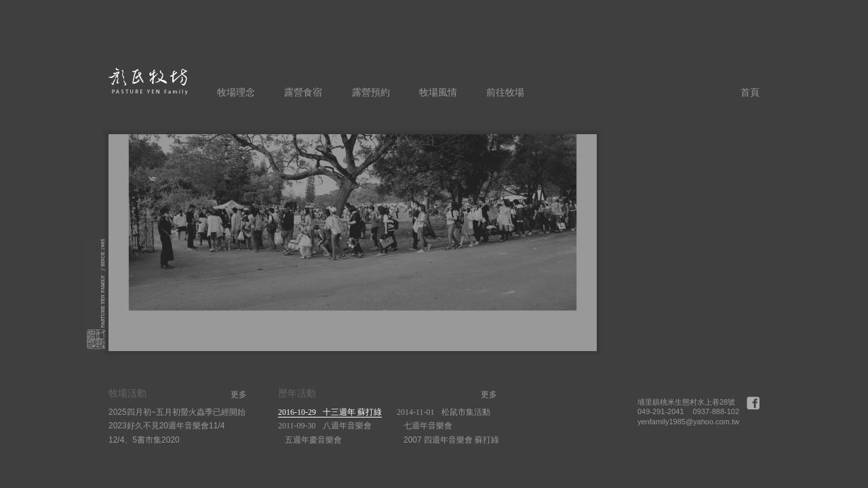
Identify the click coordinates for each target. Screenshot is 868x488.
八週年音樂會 (325, 426)
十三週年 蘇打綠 (330, 412)
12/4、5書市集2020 (144, 440)
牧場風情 (438, 92)
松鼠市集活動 (443, 412)
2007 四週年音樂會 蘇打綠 (451, 440)
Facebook (753, 403)
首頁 (750, 92)
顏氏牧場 (149, 81)
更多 (239, 394)
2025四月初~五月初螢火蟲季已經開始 (177, 412)
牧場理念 (236, 92)
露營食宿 (303, 92)
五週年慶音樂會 (313, 440)
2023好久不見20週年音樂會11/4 (166, 426)
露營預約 (371, 92)
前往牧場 (505, 92)
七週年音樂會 (428, 426)
